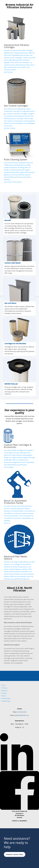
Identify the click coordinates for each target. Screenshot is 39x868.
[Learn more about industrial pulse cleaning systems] (19, 156)
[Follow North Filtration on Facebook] (19, 809)
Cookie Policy (6, 701)
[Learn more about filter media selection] (19, 554)
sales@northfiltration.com (21, 715)
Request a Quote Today (15, 854)
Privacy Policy (6, 698)
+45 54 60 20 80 (22, 712)
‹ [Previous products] (2, 295)
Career (4, 696)
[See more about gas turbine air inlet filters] (19, 101)
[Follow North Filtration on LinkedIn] (19, 770)
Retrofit (8, 220)
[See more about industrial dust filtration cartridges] (19, 43)
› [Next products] (37, 295)
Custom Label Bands (13, 263)
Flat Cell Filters (10, 303)
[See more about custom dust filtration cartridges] (19, 448)
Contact (4, 693)
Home (3, 685)
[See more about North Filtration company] (19, 496)
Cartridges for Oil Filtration (15, 344)
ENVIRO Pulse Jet (11, 384)
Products (4, 688)
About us (4, 691)
